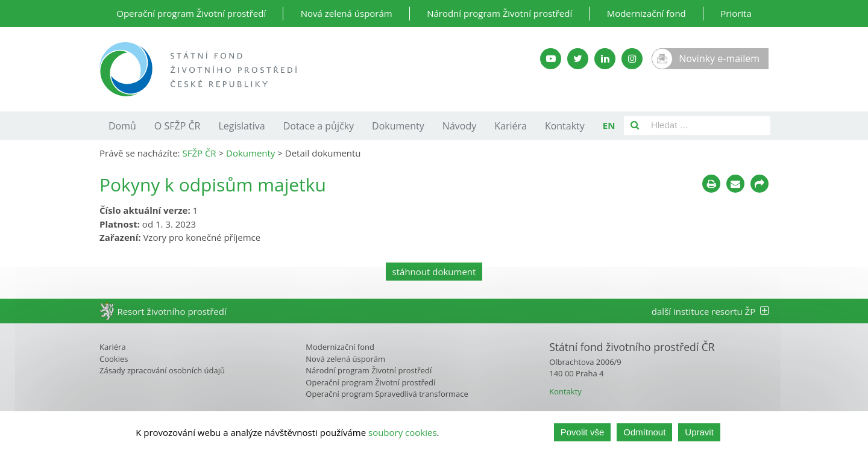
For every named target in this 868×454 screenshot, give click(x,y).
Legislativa (241, 126)
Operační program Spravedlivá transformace (387, 394)
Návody (459, 126)
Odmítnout (644, 432)
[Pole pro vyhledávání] (708, 126)
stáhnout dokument (434, 272)
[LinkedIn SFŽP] (605, 59)
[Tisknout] (711, 184)
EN (609, 125)
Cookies (114, 359)
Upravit (699, 432)
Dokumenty (398, 126)
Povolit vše (583, 432)
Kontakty (565, 126)
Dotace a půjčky (319, 126)
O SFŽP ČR (178, 126)
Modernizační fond (646, 13)
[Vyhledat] (635, 126)
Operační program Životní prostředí (191, 13)
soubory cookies (403, 432)
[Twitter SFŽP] (578, 59)
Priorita (736, 13)
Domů (122, 126)
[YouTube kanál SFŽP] (551, 59)
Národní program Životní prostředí (499, 13)
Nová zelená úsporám (347, 13)
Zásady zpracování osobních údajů (162, 370)
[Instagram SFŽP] (632, 59)
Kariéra (511, 126)
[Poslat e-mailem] (735, 184)
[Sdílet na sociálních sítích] (759, 184)
